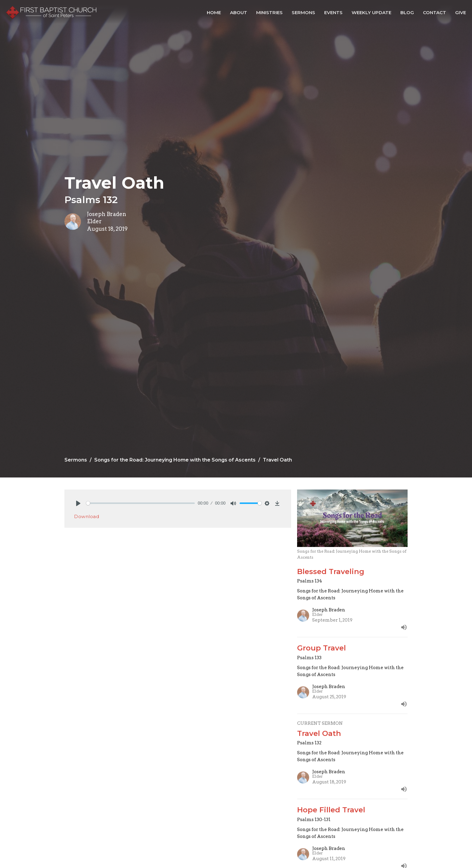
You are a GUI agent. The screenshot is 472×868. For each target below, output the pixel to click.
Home (214, 12)
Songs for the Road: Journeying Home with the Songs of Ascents (175, 460)
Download (87, 516)
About (239, 12)
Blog (407, 12)
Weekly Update (371, 12)
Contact (435, 12)
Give (461, 12)
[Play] (78, 503)
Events (333, 12)
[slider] (140, 503)
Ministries (269, 12)
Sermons (303, 12)
